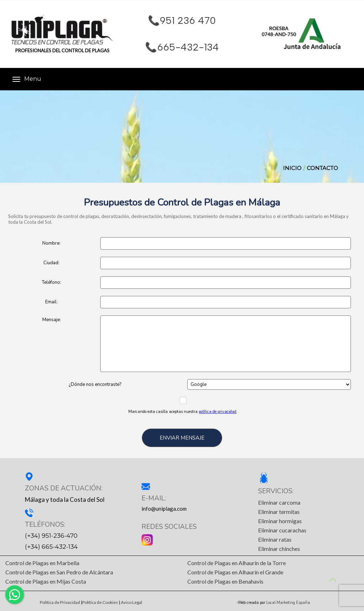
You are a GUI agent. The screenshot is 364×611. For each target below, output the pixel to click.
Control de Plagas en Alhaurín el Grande (235, 572)
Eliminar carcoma (279, 502)
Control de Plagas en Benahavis (225, 581)
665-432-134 (188, 47)
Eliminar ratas (275, 539)
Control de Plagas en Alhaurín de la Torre (237, 563)
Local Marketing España (288, 603)
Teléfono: (52, 282)
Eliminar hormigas (280, 521)
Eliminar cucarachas (282, 530)
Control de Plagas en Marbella (42, 563)
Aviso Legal (132, 602)
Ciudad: (51, 263)
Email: (51, 302)
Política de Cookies (100, 602)
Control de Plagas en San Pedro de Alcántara (59, 572)
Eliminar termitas (279, 512)
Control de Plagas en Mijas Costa (46, 581)
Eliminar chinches (279, 549)
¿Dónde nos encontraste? (95, 384)
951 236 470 (188, 21)
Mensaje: (52, 320)
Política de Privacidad (60, 602)
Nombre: (51, 243)
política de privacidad (218, 412)
